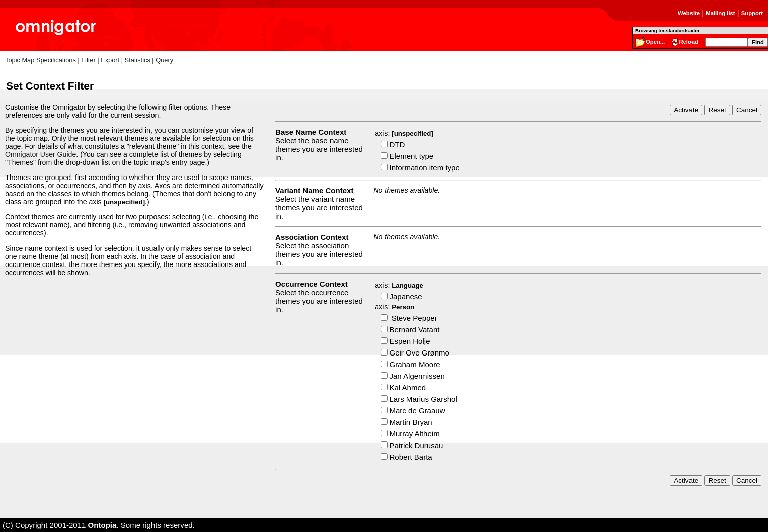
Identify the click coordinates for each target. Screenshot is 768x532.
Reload (688, 42)
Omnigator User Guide (41, 154)
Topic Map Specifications (41, 60)
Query (164, 60)
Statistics (138, 60)
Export (110, 60)
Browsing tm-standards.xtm (667, 30)
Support (752, 13)
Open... (655, 42)
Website (689, 13)
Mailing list (720, 13)
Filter (88, 60)
